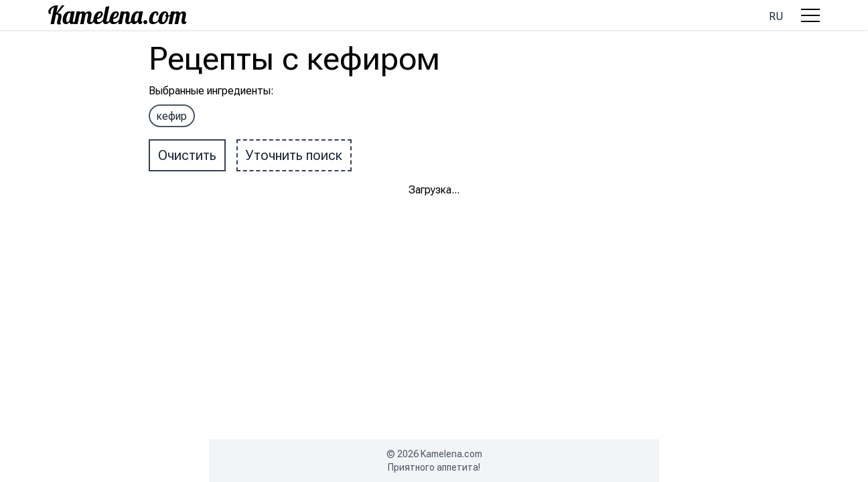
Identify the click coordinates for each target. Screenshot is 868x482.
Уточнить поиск (294, 155)
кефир (172, 116)
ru (776, 16)
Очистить (187, 155)
